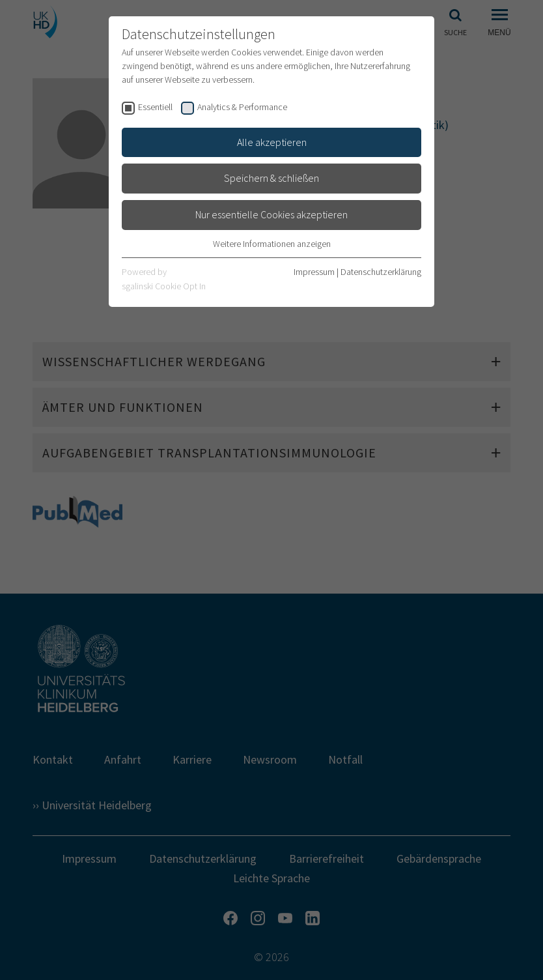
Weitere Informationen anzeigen (272, 244)
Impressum (314, 272)
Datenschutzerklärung (381, 272)
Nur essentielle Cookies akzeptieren (271, 214)
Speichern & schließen (271, 178)
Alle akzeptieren (272, 142)
